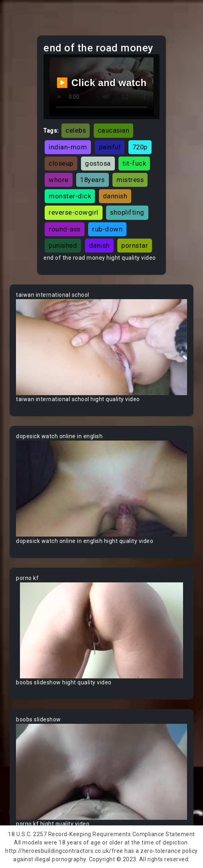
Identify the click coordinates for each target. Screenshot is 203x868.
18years (93, 180)
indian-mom (68, 147)
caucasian (114, 130)
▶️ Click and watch (101, 83)
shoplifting (127, 212)
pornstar (135, 245)
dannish (115, 196)
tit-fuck (134, 163)
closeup (61, 163)
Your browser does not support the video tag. (101, 347)
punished (63, 245)
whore (59, 180)
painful (110, 147)
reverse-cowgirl (74, 212)
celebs (76, 130)
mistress (130, 180)
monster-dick (70, 196)
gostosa (98, 163)
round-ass (65, 229)
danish (99, 245)
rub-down (107, 229)
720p (140, 147)
